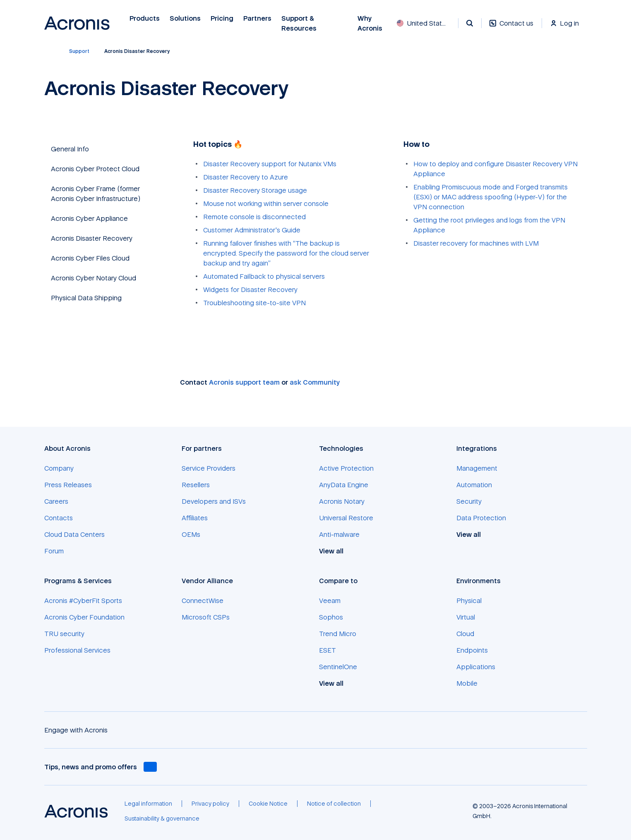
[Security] (469, 501)
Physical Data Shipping (86, 298)
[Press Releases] (68, 485)
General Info (70, 149)
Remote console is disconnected (254, 217)
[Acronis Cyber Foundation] (84, 617)
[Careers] (56, 501)
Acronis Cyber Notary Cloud (94, 278)
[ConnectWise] (203, 601)
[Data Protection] (481, 518)
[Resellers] (196, 485)
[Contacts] (59, 518)
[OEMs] (191, 534)
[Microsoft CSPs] (206, 617)
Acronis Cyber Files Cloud (90, 258)
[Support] (79, 51)
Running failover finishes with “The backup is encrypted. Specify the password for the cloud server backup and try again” (286, 253)
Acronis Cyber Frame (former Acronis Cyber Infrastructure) (96, 194)
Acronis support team (244, 382)
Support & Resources (300, 23)
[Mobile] (467, 683)
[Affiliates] (195, 518)
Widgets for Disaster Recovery (250, 290)
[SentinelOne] (338, 667)
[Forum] (54, 551)
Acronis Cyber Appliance (89, 218)
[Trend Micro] (338, 634)
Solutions (185, 18)
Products (145, 18)
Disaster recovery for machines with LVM (476, 243)
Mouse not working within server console (266, 203)
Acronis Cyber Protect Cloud (95, 169)
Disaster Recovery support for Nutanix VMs (270, 164)
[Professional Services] (77, 650)
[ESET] (327, 650)
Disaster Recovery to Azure (246, 177)
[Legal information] (148, 804)
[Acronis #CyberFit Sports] (83, 601)
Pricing (222, 18)
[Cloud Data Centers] (74, 534)
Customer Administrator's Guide (252, 230)
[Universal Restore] (346, 518)
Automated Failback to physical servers (264, 276)
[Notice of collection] (334, 804)
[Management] (477, 468)
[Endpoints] (472, 650)
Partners (257, 18)
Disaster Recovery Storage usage (255, 190)
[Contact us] (511, 28)
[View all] (336, 551)
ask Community (315, 382)
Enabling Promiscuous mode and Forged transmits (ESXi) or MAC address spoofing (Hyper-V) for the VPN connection (491, 197)
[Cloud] (465, 634)
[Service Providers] (209, 468)
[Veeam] (330, 601)
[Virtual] (466, 617)
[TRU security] (64, 634)
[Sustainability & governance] (162, 818)
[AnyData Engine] (344, 485)
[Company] (59, 468)
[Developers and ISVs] (214, 501)
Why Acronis (370, 23)
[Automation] (474, 485)
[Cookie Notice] (268, 804)
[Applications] (476, 667)
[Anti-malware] (339, 534)
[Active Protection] (346, 468)
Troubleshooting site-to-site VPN (254, 303)
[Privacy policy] (210, 804)
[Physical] (469, 601)
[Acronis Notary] (342, 501)
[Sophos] (331, 617)
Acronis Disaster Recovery (92, 238)
